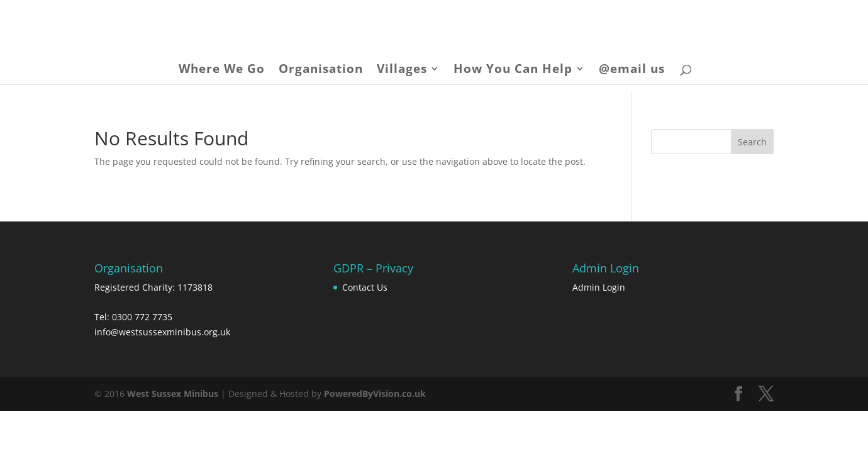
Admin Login (599, 287)
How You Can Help (513, 70)
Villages (402, 70)
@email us (632, 70)
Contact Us (365, 287)
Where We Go (222, 70)
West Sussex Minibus (173, 394)
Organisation (321, 70)
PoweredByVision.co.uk (375, 394)
